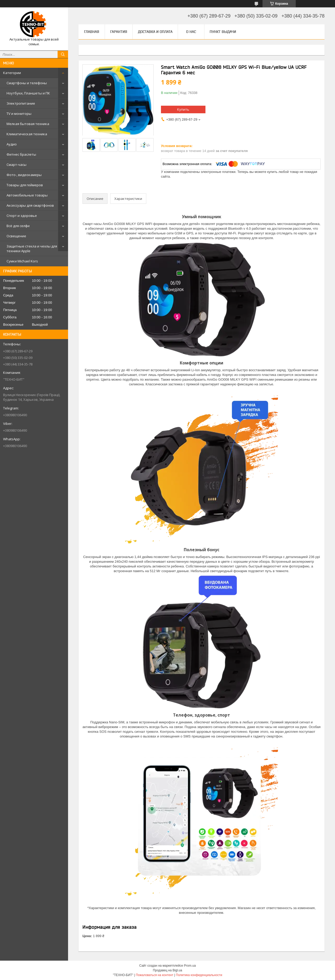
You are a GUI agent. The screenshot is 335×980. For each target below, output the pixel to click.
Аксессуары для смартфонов (30, 205)
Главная (92, 32)
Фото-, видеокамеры (24, 175)
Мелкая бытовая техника (28, 124)
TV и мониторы (19, 114)
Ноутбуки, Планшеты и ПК (28, 93)
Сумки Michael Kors (22, 261)
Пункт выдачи (223, 32)
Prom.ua (190, 966)
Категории (12, 73)
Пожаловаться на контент (155, 975)
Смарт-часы (16, 165)
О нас (191, 32)
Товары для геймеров (25, 185)
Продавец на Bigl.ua (167, 970)
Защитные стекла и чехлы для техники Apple (32, 249)
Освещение (16, 236)
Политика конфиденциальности (199, 975)
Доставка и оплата (155, 32)
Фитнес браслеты (21, 154)
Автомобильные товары (27, 195)
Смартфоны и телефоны (27, 83)
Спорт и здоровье (22, 216)
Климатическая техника (27, 134)
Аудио (12, 144)
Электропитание (21, 103)
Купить (183, 109)
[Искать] (63, 54)
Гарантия (119, 32)
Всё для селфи (18, 226)
